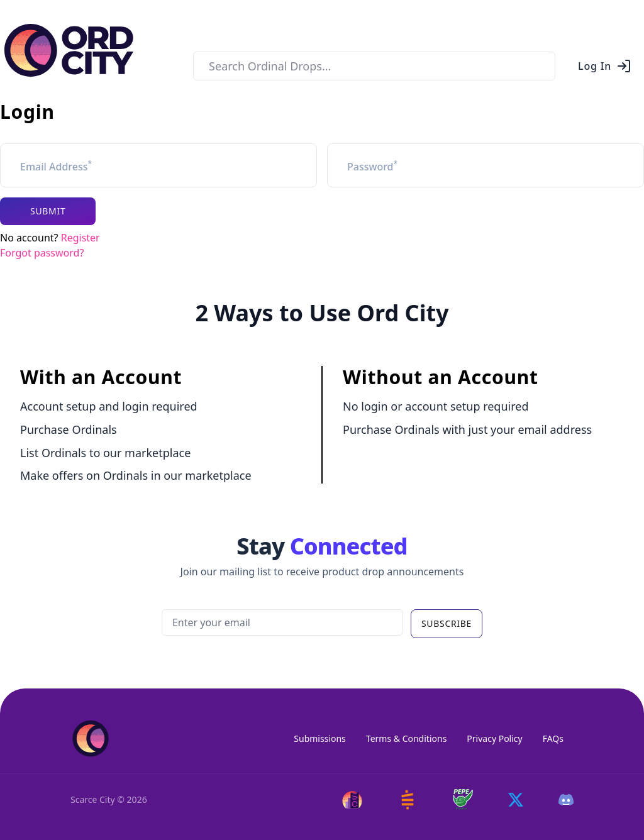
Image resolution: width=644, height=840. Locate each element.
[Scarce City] (352, 800)
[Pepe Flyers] (463, 799)
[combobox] (374, 66)
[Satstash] (408, 800)
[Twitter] (516, 800)
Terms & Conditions (407, 738)
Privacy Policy (494, 738)
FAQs (553, 738)
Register (80, 238)
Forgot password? (42, 253)
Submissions (320, 738)
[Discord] (566, 800)
